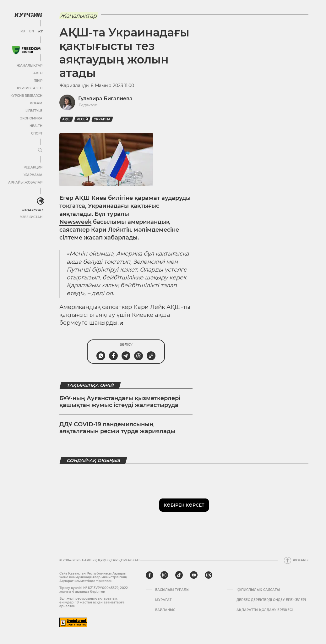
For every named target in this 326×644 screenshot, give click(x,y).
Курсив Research (26, 96)
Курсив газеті (30, 88)
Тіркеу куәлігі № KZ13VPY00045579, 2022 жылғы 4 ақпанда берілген (94, 590)
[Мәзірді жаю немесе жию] (40, 151)
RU (23, 31)
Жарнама (33, 175)
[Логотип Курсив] (28, 15)
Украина (102, 119)
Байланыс (165, 610)
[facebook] (149, 575)
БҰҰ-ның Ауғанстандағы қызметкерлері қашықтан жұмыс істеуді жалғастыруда (120, 402)
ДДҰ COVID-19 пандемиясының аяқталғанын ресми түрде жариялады (117, 428)
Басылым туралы (172, 590)
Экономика (31, 118)
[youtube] (194, 575)
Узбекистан (31, 217)
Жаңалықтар (30, 66)
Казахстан (32, 210)
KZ (40, 31)
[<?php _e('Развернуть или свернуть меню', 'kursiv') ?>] (41, 201)
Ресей (82, 119)
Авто (38, 73)
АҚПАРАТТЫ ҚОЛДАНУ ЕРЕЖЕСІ (265, 610)
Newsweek (75, 222)
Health (36, 126)
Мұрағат (163, 600)
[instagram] (164, 575)
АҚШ (66, 119)
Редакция (33, 167)
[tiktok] (179, 575)
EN (32, 31)
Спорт (37, 133)
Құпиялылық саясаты (258, 590)
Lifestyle (34, 111)
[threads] (209, 575)
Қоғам (36, 103)
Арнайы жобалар (25, 182)
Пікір (38, 81)
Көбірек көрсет (184, 505)
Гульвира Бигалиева (105, 99)
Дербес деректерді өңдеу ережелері (271, 600)
